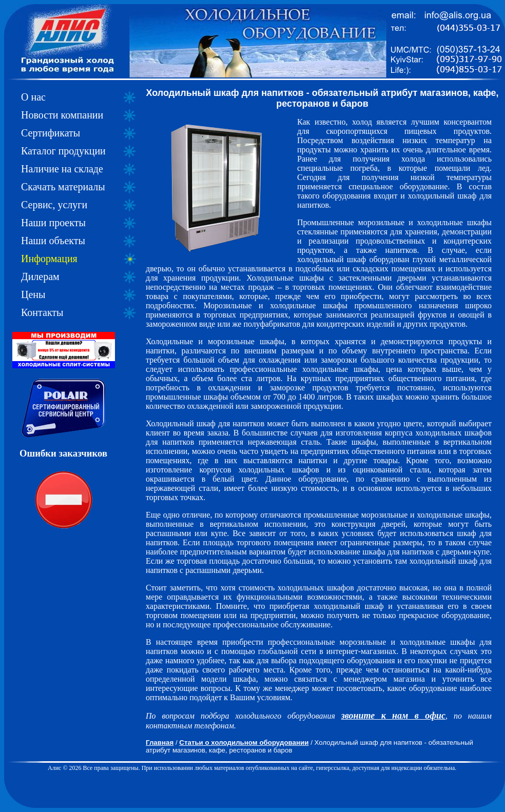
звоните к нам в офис (393, 716)
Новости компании (62, 115)
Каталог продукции (63, 151)
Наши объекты (53, 241)
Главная (160, 742)
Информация (49, 259)
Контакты (42, 312)
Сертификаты (51, 133)
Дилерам (40, 276)
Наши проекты (53, 223)
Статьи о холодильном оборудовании (244, 742)
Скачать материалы (63, 187)
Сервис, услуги (54, 205)
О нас (33, 97)
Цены (33, 294)
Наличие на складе (62, 169)
